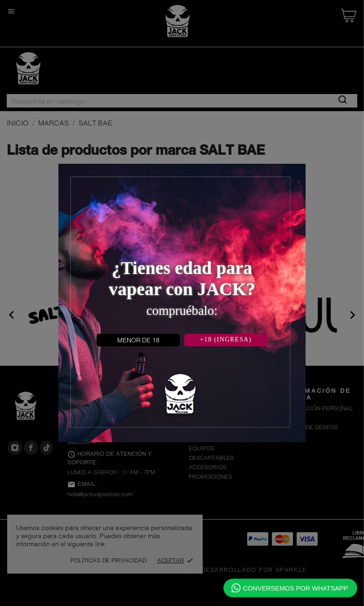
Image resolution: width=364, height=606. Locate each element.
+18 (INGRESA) (226, 339)
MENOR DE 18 (138, 340)
